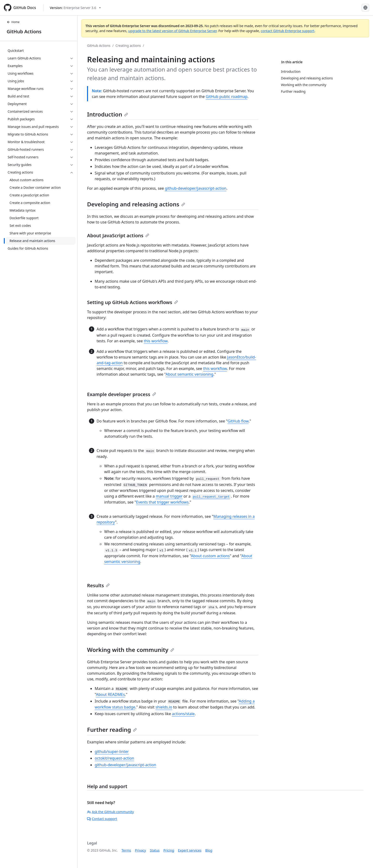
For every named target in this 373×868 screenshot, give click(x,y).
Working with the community (131, 650)
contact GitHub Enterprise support (288, 31)
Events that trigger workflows (162, 502)
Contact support (102, 819)
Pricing (169, 850)
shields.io (164, 707)
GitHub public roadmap (227, 97)
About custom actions (210, 556)
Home (13, 22)
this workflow (156, 341)
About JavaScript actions (118, 235)
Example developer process (122, 394)
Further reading (112, 730)
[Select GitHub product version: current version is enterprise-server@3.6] (75, 8)
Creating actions (128, 46)
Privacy (140, 850)
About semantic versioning (189, 374)
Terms (126, 850)
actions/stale (183, 714)
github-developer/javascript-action (196, 188)
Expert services (190, 850)
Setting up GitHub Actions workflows (133, 302)
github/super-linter (112, 752)
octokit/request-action (114, 758)
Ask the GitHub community (110, 812)
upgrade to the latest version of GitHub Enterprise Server (172, 31)
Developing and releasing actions (136, 204)
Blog (209, 850)
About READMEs (110, 694)
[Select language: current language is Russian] (365, 8)
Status (155, 850)
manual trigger (169, 496)
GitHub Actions (24, 32)
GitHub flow (238, 421)
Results (98, 585)
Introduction (108, 114)
